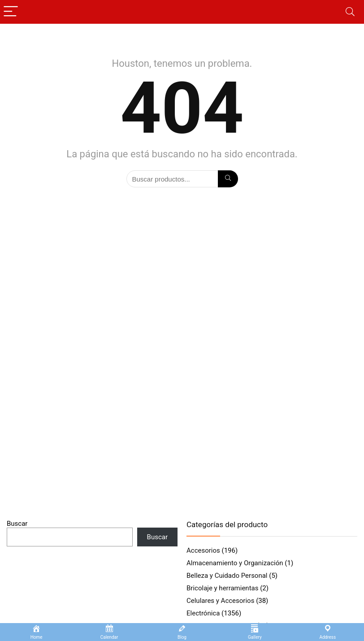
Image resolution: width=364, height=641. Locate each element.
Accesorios (203, 550)
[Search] (350, 12)
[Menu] (11, 12)
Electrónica (203, 613)
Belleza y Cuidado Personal (227, 576)
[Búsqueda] (228, 179)
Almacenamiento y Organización (235, 563)
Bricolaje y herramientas (222, 588)
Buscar (17, 524)
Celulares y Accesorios (220, 601)
